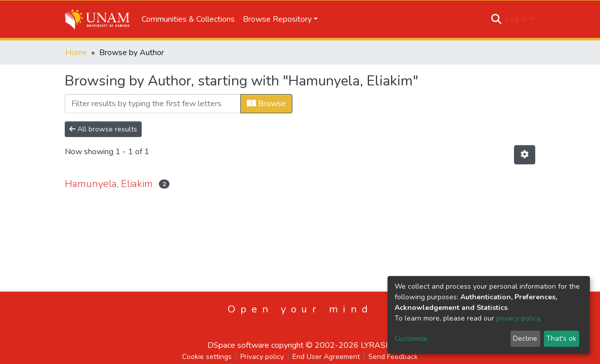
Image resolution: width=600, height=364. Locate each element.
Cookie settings (207, 357)
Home (76, 53)
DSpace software (238, 345)
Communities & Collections (188, 19)
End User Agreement (326, 357)
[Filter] (153, 104)
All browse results (103, 129)
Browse (266, 104)
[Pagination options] (525, 155)
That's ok (561, 338)
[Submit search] (497, 19)
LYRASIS (377, 345)
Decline (525, 338)
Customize (411, 338)
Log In (516, 19)
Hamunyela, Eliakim (109, 184)
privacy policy (518, 318)
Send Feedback (393, 357)
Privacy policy (262, 357)
